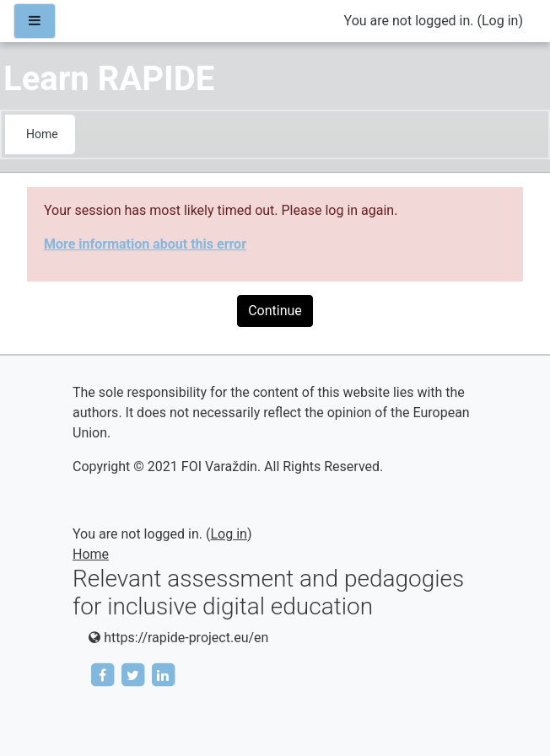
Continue (275, 311)
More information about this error (145, 244)
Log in (500, 21)
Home (42, 134)
